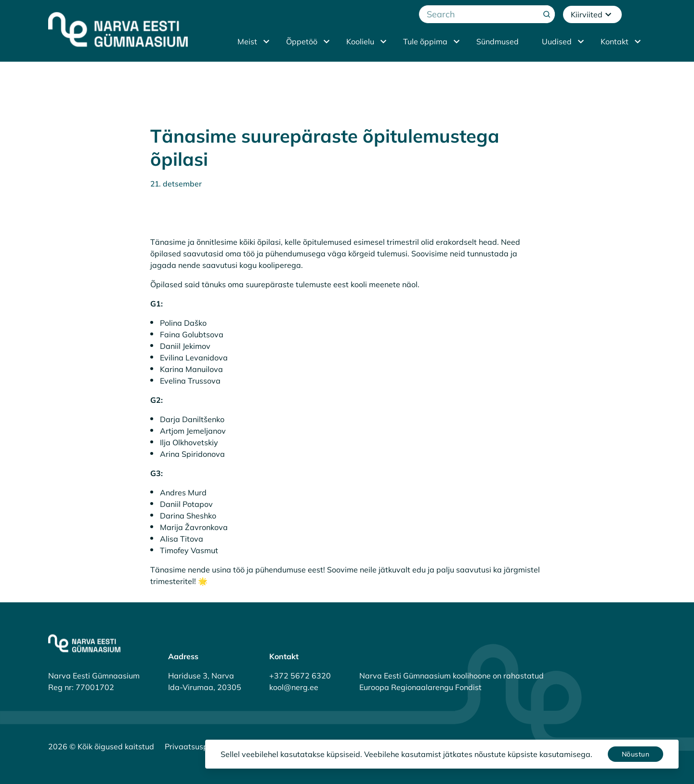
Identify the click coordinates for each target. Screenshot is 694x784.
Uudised (557, 41)
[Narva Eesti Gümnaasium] (118, 29)
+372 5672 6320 (300, 676)
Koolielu (360, 41)
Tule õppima (425, 41)
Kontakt (615, 41)
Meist (247, 41)
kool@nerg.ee (294, 687)
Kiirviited (592, 14)
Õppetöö (302, 41)
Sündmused (498, 41)
